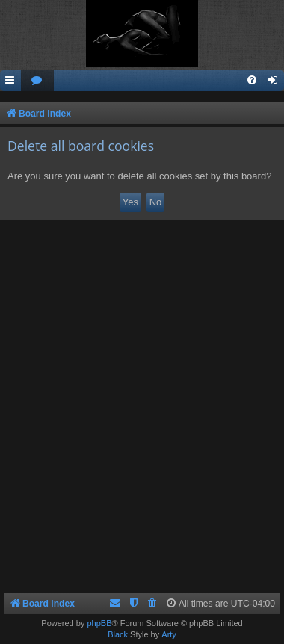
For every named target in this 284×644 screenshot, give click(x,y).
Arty (169, 634)
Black (118, 634)
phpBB (99, 623)
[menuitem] (37, 81)
